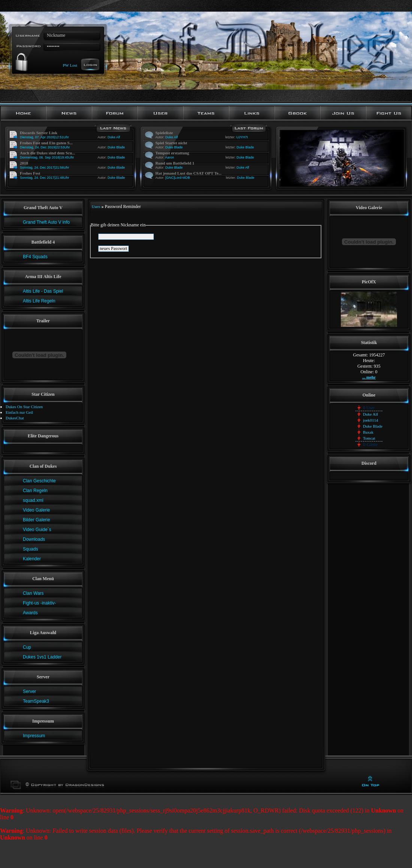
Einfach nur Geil (19, 412)
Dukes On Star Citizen (24, 407)
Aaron (170, 157)
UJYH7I (242, 137)
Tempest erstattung (172, 153)
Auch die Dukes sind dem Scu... (47, 153)
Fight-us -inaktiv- (40, 603)
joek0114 (371, 420)
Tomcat (369, 438)
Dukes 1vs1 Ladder (42, 657)
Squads (31, 549)
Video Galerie (37, 510)
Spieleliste (164, 133)
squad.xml (33, 500)
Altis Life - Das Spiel (43, 291)
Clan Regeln (35, 491)
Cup (27, 647)
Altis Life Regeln (39, 301)
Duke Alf (114, 137)
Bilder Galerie (37, 520)
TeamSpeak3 (36, 701)
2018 (24, 163)
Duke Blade (116, 147)
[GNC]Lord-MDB (178, 178)
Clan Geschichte (39, 481)
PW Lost (70, 65)
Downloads (34, 539)
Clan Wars (33, 593)
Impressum (34, 736)
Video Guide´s (37, 530)
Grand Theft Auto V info (46, 222)
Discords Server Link (39, 133)
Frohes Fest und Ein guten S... (46, 143)
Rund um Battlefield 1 (175, 163)
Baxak (368, 432)
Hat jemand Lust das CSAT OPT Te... (189, 173)
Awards (30, 613)
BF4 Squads (35, 257)
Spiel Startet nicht (171, 143)
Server (29, 691)
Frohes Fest (30, 173)
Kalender (32, 559)
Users (96, 207)
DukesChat (15, 418)
